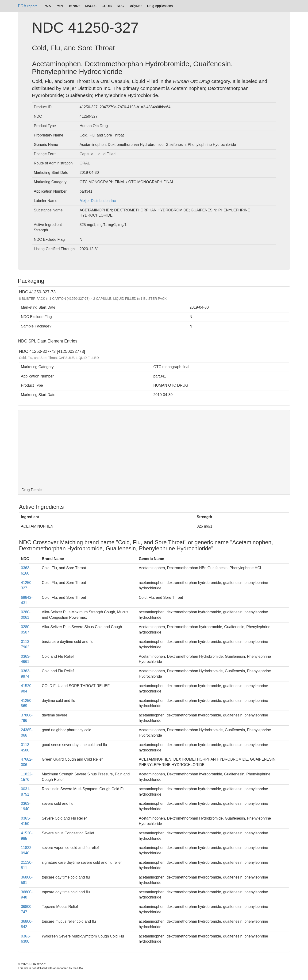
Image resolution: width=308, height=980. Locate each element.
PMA (47, 6)
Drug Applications (160, 6)
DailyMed (135, 6)
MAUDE (91, 6)
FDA (27, 6)
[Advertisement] (154, 448)
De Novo (74, 6)
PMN (59, 6)
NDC (120, 6)
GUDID (107, 6)
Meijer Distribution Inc (98, 201)
